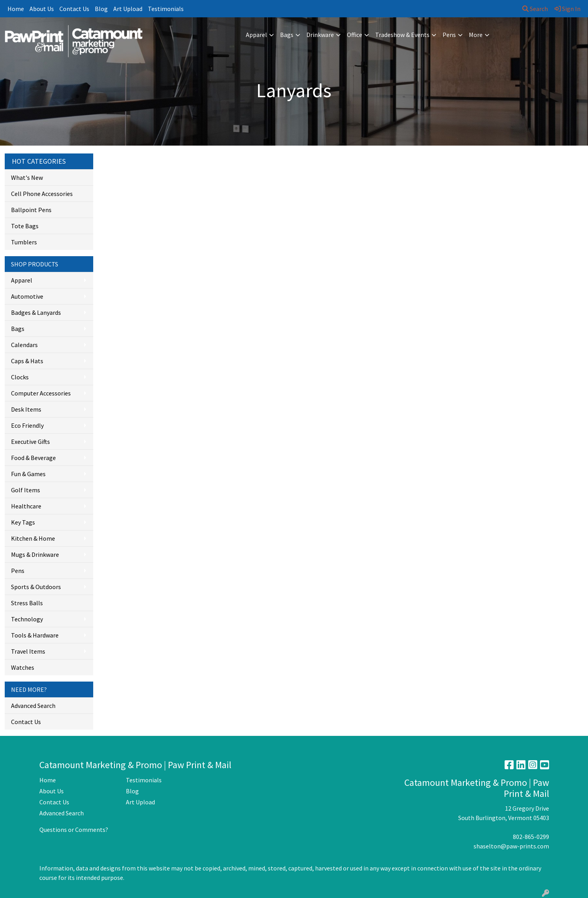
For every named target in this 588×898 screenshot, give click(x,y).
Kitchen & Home (33, 538)
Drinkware (320, 35)
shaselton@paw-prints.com (511, 846)
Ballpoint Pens (31, 210)
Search (535, 9)
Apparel (256, 35)
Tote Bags (25, 226)
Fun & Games (28, 474)
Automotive (27, 296)
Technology (27, 619)
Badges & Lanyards (36, 312)
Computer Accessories (41, 393)
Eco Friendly (27, 425)
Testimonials (166, 9)
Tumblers (24, 242)
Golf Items (26, 490)
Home (16, 9)
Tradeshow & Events (402, 35)
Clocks (20, 377)
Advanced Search (33, 706)
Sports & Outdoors (36, 587)
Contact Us (74, 9)
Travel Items (28, 651)
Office (355, 35)
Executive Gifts (30, 442)
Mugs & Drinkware (35, 554)
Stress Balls (27, 603)
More (476, 35)
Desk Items (26, 409)
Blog (101, 9)
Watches (23, 667)
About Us (42, 9)
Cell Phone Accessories (42, 194)
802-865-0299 (531, 837)
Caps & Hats (27, 361)
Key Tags (23, 522)
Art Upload (128, 9)
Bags (287, 35)
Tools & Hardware (35, 635)
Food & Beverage (33, 458)
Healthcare (26, 506)
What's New (27, 177)
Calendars (24, 345)
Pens (449, 35)
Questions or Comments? (74, 830)
